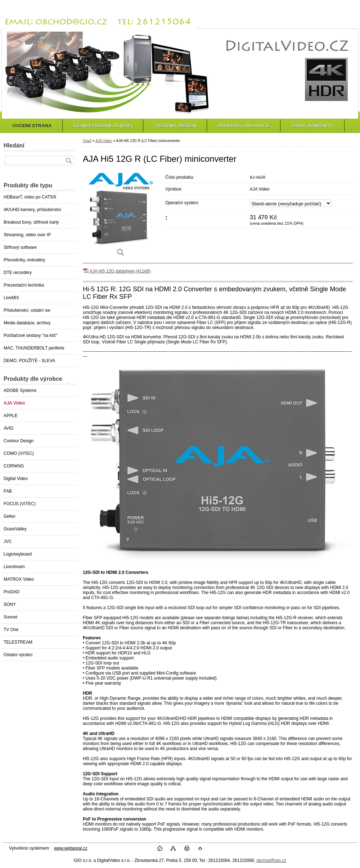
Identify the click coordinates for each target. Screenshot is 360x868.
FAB (8, 491)
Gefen (10, 516)
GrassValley (15, 529)
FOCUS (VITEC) (20, 504)
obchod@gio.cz (271, 860)
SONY (10, 604)
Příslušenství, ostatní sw (27, 310)
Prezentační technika (24, 285)
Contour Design (19, 441)
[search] (68, 161)
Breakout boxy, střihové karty (31, 222)
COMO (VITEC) (19, 453)
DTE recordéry (18, 273)
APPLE (11, 416)
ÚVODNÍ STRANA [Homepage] (32, 126)
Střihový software (20, 247)
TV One (11, 630)
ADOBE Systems (20, 390)
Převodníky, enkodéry (24, 260)
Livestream (14, 567)
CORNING (14, 466)
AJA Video (14, 403)
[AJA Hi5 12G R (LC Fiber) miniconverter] (121, 216)
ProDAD (12, 592)
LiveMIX (11, 298)
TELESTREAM (18, 642)
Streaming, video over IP (27, 235)
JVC (8, 542)
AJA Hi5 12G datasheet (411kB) (117, 271)
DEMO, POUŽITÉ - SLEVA (29, 361)
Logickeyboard (18, 554)
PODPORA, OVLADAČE (244, 126)
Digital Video (16, 479)
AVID (8, 428)
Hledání (14, 145)
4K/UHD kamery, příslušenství (32, 210)
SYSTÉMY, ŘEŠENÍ (175, 126)
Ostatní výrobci (18, 655)
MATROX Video (19, 579)
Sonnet (10, 617)
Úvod (87, 141)
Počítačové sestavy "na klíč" (31, 335)
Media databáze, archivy (27, 323)
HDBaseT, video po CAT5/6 (30, 197)
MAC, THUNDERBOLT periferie (34, 348)
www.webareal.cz (71, 848)
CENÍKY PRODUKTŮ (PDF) (103, 126)
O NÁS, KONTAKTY (312, 126)
